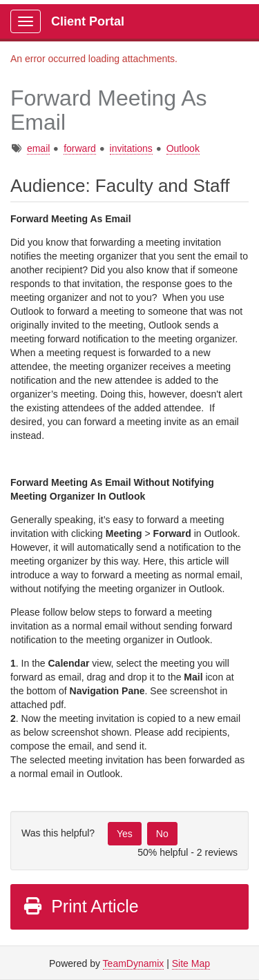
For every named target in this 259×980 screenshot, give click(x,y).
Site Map (191, 963)
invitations (131, 148)
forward (80, 148)
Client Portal (88, 21)
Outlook (183, 148)
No (162, 834)
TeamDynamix (134, 963)
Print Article (80, 906)
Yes (125, 834)
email (38, 148)
